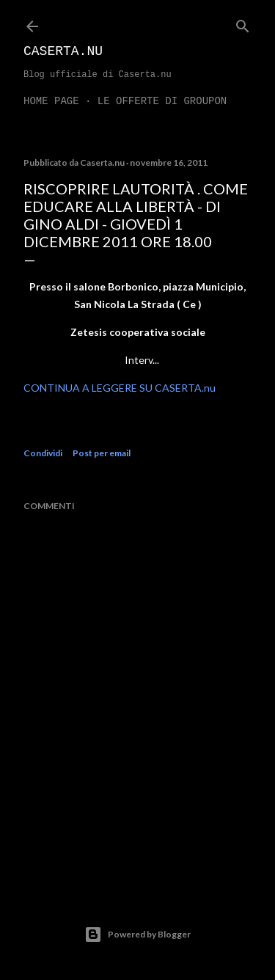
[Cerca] (243, 23)
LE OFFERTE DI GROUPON (162, 101)
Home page (51, 101)
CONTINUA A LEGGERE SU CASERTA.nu (120, 388)
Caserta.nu (63, 51)
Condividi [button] (43, 453)
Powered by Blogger (137, 935)
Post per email (102, 453)
